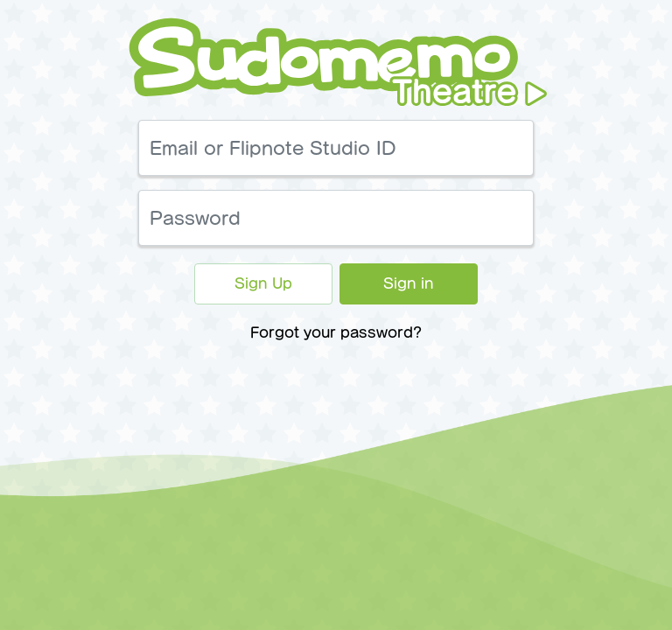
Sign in (409, 283)
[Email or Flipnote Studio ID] (336, 148)
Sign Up (263, 283)
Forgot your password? (336, 332)
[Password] (336, 218)
